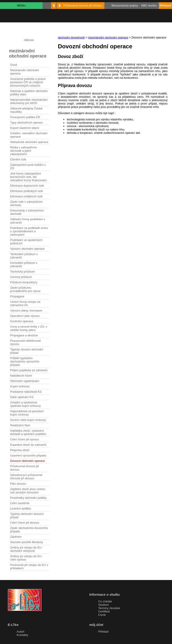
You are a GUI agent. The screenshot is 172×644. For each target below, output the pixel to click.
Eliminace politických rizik (27, 191)
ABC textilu (149, 5)
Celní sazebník (20, 503)
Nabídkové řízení (21, 376)
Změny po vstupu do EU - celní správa (27, 558)
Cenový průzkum (21, 277)
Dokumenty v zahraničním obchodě (27, 212)
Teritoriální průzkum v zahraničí (24, 256)
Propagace (17, 296)
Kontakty (23, 635)
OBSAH (29, 40)
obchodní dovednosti (71, 37)
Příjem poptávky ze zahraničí (29, 370)
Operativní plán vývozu (25, 316)
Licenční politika (20, 509)
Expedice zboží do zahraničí (28, 445)
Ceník (102, 615)
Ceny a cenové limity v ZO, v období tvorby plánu (29, 328)
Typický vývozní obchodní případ (27, 351)
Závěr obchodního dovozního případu (29, 530)
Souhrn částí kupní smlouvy (28, 420)
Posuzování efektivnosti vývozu (25, 342)
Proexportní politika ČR (25, 117)
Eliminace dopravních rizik (27, 186)
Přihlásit (103, 632)
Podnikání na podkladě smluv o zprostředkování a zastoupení (29, 231)
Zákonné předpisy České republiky (26, 110)
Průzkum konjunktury (24, 282)
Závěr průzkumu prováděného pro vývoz (25, 289)
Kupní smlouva (20, 386)
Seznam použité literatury (27, 542)
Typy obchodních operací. (27, 123)
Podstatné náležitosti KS (26, 392)
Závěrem (16, 537)
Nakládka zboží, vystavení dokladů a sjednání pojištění (28, 432)
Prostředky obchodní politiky (28, 498)
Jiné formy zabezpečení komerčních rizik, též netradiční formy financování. (29, 177)
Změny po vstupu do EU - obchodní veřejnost (27, 549)
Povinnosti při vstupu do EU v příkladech (29, 567)
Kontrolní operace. (22, 321)
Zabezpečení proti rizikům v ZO (28, 166)
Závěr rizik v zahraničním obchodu (26, 203)
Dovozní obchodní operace (27, 461)
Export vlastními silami (25, 128)
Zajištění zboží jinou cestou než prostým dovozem (28, 491)
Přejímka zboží (20, 450)
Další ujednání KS (22, 397)
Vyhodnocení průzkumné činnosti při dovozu (26, 477)
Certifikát (104, 611)
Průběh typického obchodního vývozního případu (25, 361)
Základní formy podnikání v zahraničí (28, 221)
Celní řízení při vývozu (25, 439)
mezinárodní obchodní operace (108, 37)
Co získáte (105, 601)
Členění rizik (18, 159)
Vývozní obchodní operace (27, 249)
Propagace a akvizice (24, 335)
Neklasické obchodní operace (29, 142)
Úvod (13, 65)
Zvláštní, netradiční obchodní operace (29, 135)
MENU (21, 5)
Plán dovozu (18, 484)
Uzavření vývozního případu (28, 455)
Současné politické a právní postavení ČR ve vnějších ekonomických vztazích (28, 82)
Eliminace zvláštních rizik (26, 196)
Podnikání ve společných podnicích (26, 242)
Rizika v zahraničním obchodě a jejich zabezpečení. (24, 151)
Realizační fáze (20, 425)
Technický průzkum (23, 272)
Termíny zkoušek (109, 608)
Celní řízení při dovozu (25, 523)
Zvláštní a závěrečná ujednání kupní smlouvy (25, 404)
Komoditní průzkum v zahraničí (24, 264)
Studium (104, 605)
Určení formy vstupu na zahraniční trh (25, 303)
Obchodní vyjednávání (25, 381)
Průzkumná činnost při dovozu (25, 468)
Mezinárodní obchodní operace (25, 72)
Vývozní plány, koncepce (26, 310)
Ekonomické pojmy (125, 5)
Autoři (21, 632)
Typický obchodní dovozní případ (27, 516)
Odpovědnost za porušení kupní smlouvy (27, 413)
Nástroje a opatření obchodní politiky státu (29, 93)
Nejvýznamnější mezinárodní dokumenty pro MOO (29, 101)
